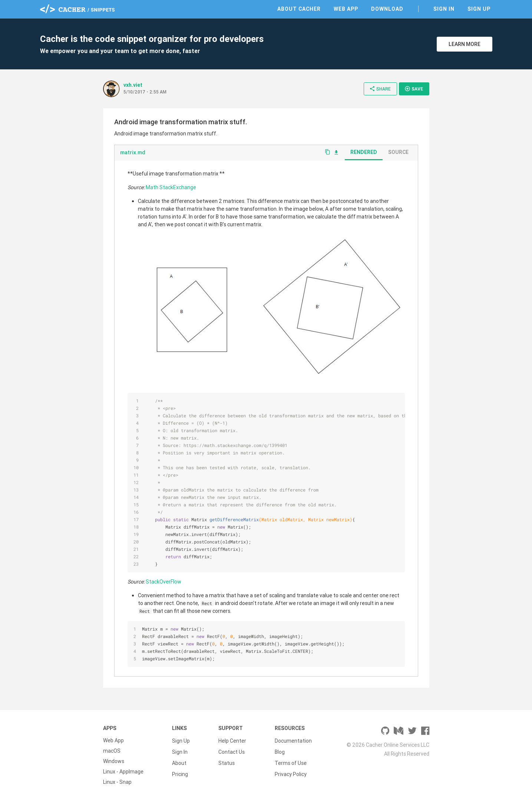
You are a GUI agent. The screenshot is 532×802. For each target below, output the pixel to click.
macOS (112, 751)
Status (227, 761)
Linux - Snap (117, 782)
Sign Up (479, 9)
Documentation (293, 740)
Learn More (465, 44)
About (179, 761)
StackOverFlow (163, 582)
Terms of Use (291, 761)
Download (387, 9)
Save (414, 89)
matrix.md (133, 152)
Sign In (444, 9)
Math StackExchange (171, 187)
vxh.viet (133, 85)
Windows (114, 761)
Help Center (232, 740)
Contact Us (232, 751)
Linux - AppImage (123, 772)
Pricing (180, 772)
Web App (346, 9)
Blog (280, 751)
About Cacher (299, 9)
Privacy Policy (291, 772)
